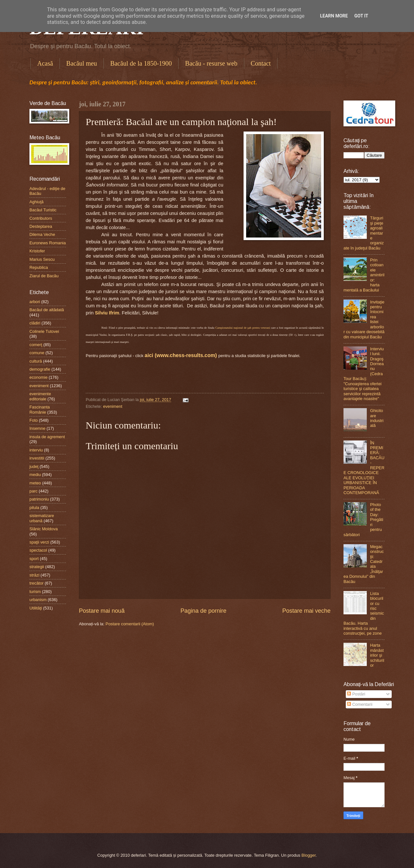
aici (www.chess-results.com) (181, 355)
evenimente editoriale (40, 396)
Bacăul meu (82, 63)
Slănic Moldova (44, 529)
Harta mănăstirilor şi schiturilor (377, 655)
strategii (37, 567)
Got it (361, 16)
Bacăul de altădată (47, 310)
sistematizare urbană (42, 518)
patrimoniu (39, 499)
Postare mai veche (306, 611)
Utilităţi (36, 608)
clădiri (35, 323)
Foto (34, 420)
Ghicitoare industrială (377, 418)
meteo (35, 483)
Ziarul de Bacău (44, 276)
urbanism (38, 600)
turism (35, 592)
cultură (36, 361)
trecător (37, 583)
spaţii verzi (39, 542)
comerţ (36, 345)
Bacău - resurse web (211, 63)
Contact (261, 63)
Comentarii (360, 704)
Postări (356, 694)
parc (33, 491)
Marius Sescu (42, 259)
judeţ (34, 466)
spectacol (38, 550)
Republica (39, 267)
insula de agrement (47, 437)
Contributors (41, 218)
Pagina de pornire (203, 611)
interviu (36, 450)
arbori (35, 302)
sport (34, 559)
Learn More (334, 16)
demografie (40, 369)
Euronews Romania (48, 243)
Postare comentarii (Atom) (130, 624)
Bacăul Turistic (43, 210)
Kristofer (37, 251)
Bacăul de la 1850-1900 (141, 63)
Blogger (309, 855)
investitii (37, 458)
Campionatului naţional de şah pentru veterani (243, 328)
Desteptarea (41, 226)
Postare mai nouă (102, 611)
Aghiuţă (37, 202)
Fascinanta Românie (40, 409)
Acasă (45, 63)
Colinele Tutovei (44, 331)
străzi (34, 575)
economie (38, 377)
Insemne (37, 428)
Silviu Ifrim (107, 313)
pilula (34, 508)
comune (37, 353)
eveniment (113, 406)
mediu (35, 475)
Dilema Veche (42, 234)
